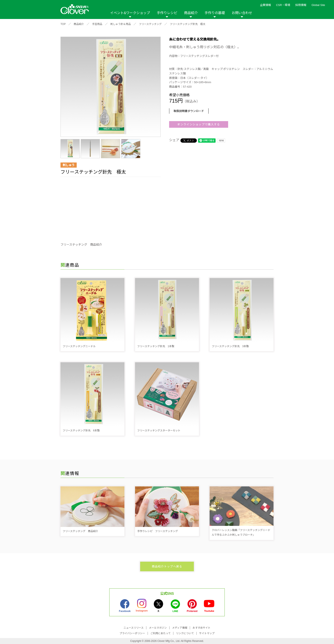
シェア (174, 140)
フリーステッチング (150, 24)
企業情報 (265, 5)
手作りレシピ (167, 13)
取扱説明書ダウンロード (189, 111)
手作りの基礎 (215, 13)
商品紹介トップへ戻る (167, 566)
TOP (63, 24)
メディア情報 (180, 628)
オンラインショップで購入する (199, 124)
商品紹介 (191, 13)
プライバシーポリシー (132, 633)
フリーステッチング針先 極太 (188, 24)
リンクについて (185, 633)
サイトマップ (207, 633)
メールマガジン (158, 628)
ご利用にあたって (161, 633)
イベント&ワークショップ (130, 13)
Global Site (318, 5)
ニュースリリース (134, 628)
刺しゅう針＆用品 (121, 24)
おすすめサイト (202, 628)
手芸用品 (97, 24)
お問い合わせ (242, 13)
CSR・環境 (283, 5)
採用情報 (301, 5)
